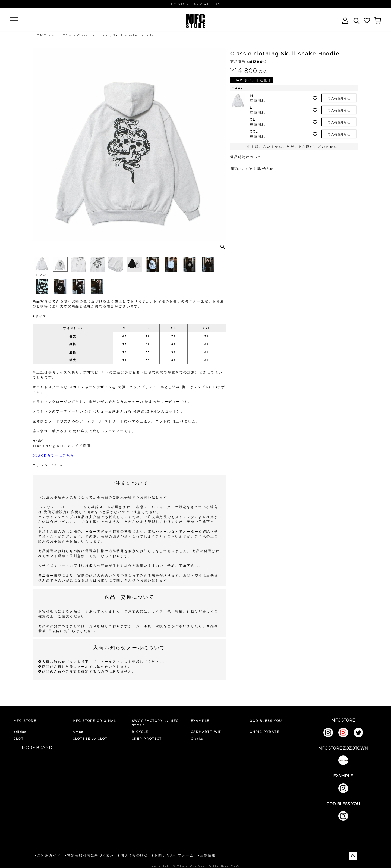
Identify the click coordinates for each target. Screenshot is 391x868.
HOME (40, 35)
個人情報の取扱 (134, 855)
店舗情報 (208, 855)
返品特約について (246, 157)
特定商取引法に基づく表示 (90, 855)
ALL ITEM (62, 35)
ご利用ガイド (49, 855)
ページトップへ (353, 855)
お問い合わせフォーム (174, 855)
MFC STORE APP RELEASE (195, 4)
